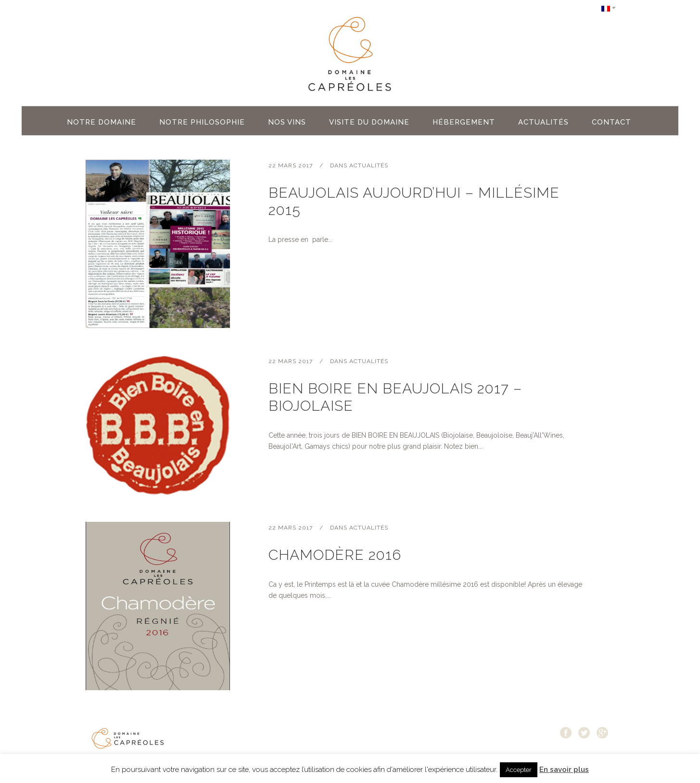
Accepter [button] (519, 770)
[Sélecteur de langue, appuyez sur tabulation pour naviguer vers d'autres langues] (609, 8)
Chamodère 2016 (335, 555)
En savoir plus (564, 770)
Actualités (369, 165)
